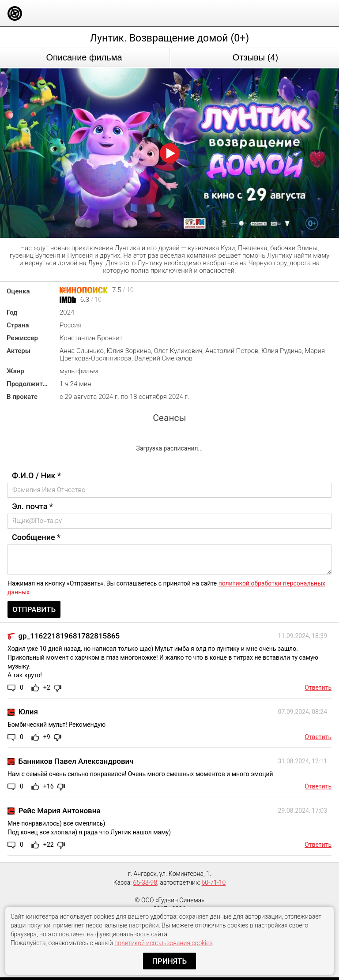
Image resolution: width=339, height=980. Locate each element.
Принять (169, 961)
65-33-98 (145, 882)
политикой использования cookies (163, 943)
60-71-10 (214, 882)
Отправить (34, 609)
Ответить (318, 687)
